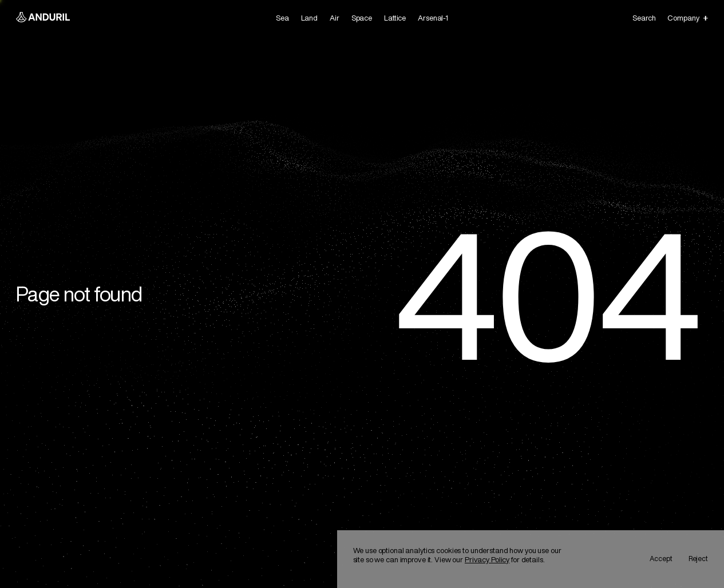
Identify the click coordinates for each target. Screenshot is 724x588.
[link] (282, 18)
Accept (661, 559)
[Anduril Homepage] (43, 18)
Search (644, 18)
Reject (698, 559)
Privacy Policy (487, 560)
